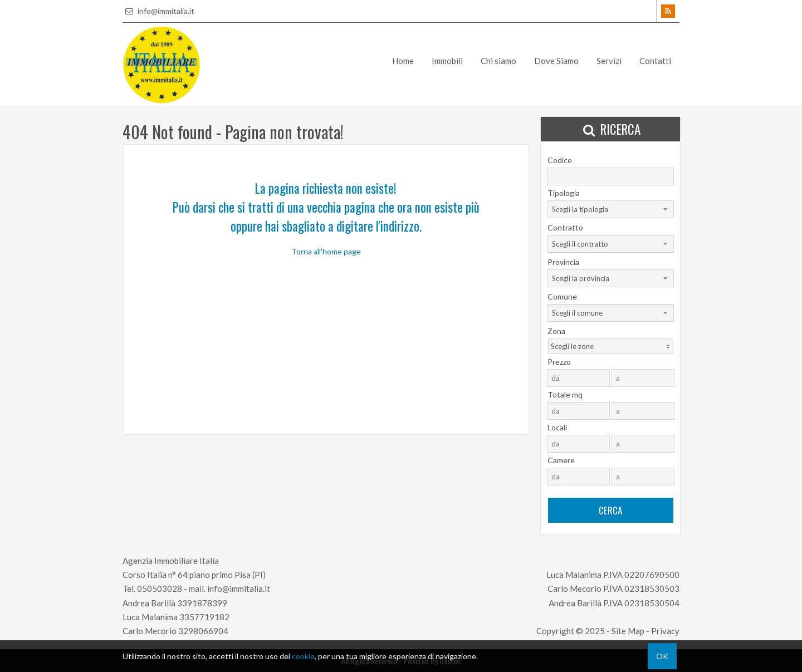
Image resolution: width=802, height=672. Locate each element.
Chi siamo (498, 61)
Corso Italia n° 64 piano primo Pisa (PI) (194, 575)
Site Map (628, 631)
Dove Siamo (556, 61)
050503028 (160, 588)
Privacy (665, 631)
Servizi (609, 61)
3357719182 (204, 617)
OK (662, 656)
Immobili (447, 61)
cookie (303, 656)
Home (403, 61)
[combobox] (611, 209)
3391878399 (202, 603)
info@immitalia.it (158, 11)
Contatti (655, 61)
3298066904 (203, 631)
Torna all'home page (326, 251)
